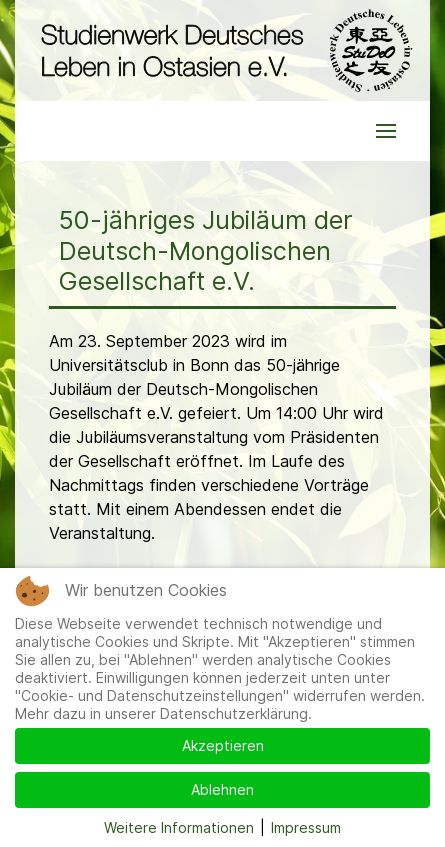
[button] (386, 131)
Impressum (306, 827)
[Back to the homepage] (222, 50)
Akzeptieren (223, 745)
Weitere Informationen (179, 827)
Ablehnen (222, 789)
